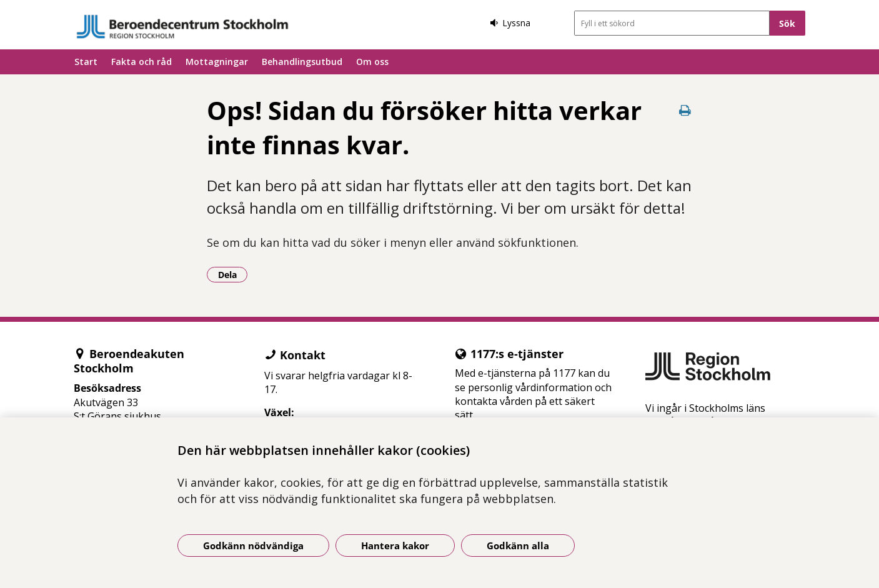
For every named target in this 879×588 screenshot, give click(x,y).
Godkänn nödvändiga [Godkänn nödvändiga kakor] (253, 546)
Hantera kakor (395, 546)
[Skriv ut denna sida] (685, 110)
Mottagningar (217, 62)
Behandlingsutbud (302, 62)
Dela (233, 274)
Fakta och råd (142, 62)
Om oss (372, 62)
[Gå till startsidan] (182, 27)
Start (86, 62)
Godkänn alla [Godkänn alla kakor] (518, 546)
